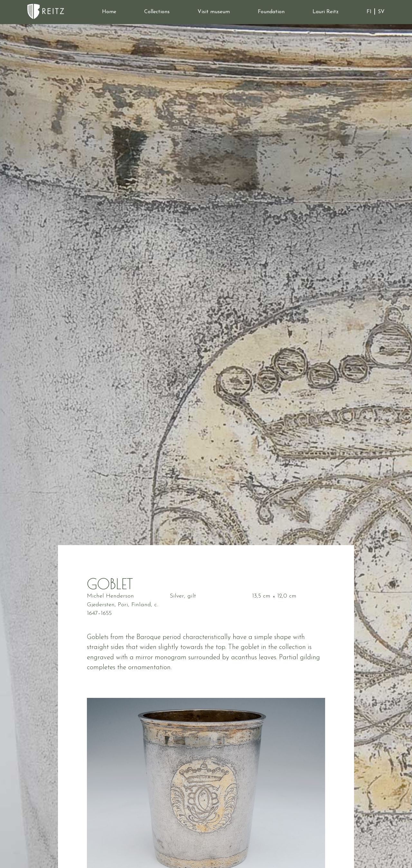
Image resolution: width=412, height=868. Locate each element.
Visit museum (214, 12)
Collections (157, 12)
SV (381, 12)
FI (369, 12)
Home (109, 12)
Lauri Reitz (326, 12)
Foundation (271, 12)
